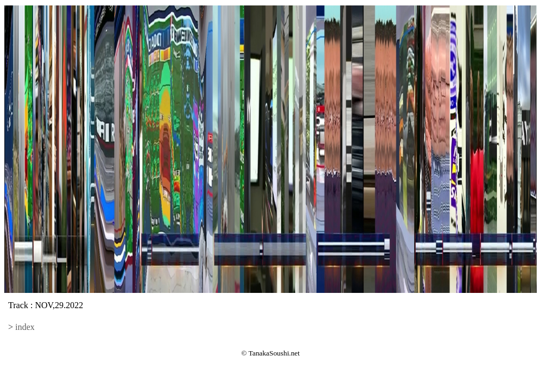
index (25, 327)
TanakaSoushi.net (274, 353)
